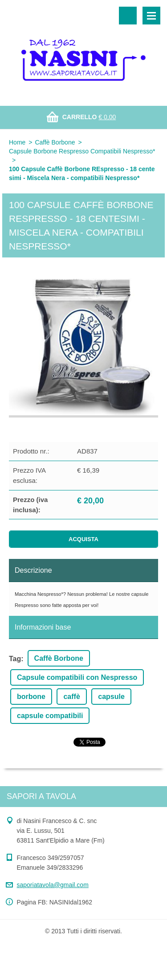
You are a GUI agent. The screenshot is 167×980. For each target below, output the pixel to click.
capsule (111, 697)
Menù (151, 16)
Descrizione (33, 570)
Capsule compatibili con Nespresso (77, 677)
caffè (71, 697)
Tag (15, 659)
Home (17, 142)
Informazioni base (43, 627)
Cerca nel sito (128, 16)
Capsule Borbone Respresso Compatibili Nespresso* (82, 151)
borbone (31, 697)
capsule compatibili (50, 716)
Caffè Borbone (55, 142)
